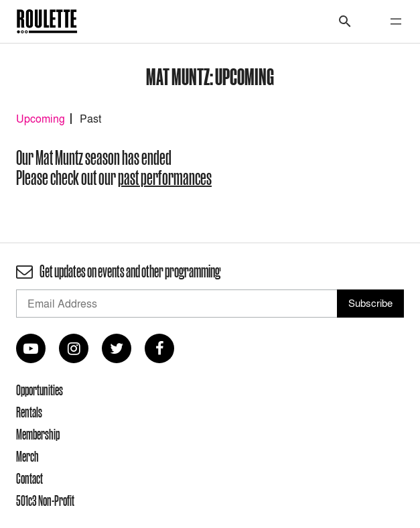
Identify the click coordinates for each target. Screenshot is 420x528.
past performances (165, 178)
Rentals (29, 412)
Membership (38, 434)
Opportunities (40, 390)
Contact (29, 478)
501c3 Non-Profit (45, 501)
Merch (27, 456)
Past (90, 119)
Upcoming (41, 119)
